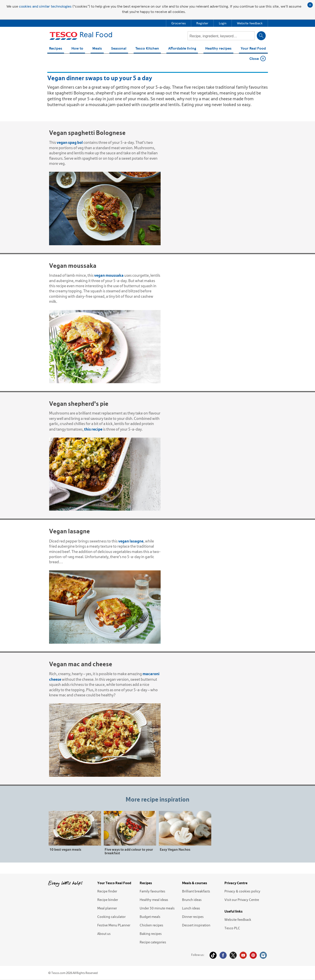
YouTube (243, 955)
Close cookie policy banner (310, 5)
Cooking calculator (111, 917)
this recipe (93, 429)
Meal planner (107, 908)
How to (77, 49)
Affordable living (182, 49)
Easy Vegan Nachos (175, 849)
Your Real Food (253, 49)
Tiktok (213, 955)
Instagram (263, 955)
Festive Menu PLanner (114, 925)
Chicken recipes (151, 925)
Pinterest (253, 955)
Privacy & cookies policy (242, 891)
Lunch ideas (191, 908)
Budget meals (150, 917)
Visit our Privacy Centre (242, 900)
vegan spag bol (70, 142)
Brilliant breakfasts (196, 891)
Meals (97, 49)
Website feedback (238, 919)
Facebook (223, 955)
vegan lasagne (131, 541)
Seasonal (119, 49)
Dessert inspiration (196, 925)
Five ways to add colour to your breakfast (129, 851)
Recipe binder (108, 900)
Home (54, 59)
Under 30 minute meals (157, 908)
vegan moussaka (109, 275)
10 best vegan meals (65, 849)
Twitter (233, 955)
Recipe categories (153, 942)
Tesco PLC (232, 928)
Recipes (56, 49)
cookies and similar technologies (45, 6)
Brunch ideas (192, 900)
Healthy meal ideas (154, 900)
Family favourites (152, 891)
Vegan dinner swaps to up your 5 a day (91, 59)
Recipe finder (107, 891)
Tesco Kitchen (147, 49)
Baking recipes (151, 934)
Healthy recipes (218, 49)
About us (104, 934)
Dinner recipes (193, 917)
